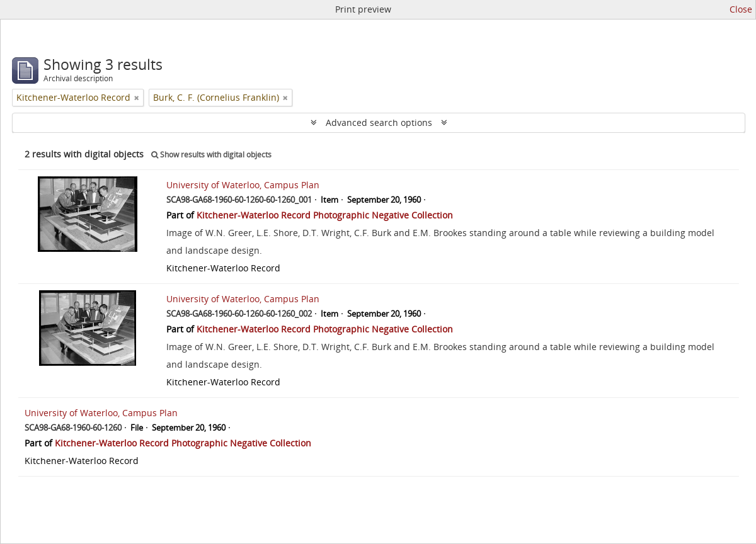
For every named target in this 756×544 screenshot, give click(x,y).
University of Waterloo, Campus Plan (243, 185)
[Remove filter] (137, 98)
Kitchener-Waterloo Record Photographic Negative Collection (325, 215)
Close (741, 9)
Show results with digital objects (211, 155)
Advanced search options (379, 122)
